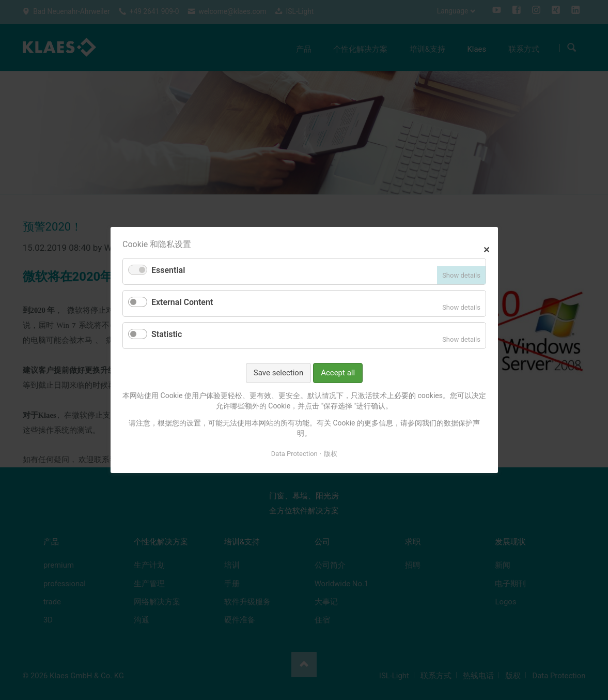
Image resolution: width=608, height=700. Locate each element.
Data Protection (294, 453)
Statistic (167, 334)
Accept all (338, 373)
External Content (182, 302)
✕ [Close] (486, 248)
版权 (331, 453)
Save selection (278, 373)
